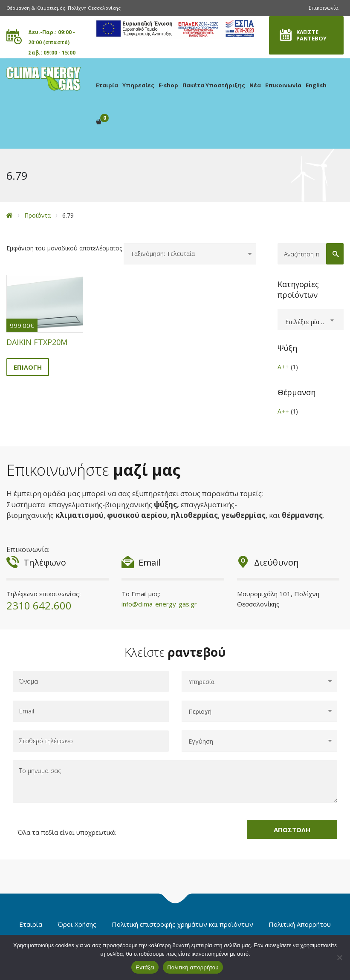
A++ (283, 367)
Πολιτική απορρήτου (193, 967)
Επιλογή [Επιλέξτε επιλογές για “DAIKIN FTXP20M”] (28, 367)
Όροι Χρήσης (77, 924)
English (316, 85)
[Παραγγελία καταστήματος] (190, 254)
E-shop (168, 85)
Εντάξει (145, 967)
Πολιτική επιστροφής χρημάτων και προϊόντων (182, 924)
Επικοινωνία (324, 8)
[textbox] (311, 322)
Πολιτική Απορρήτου (300, 924)
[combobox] (311, 319)
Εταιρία (107, 85)
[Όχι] (339, 957)
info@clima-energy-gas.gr (159, 604)
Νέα (255, 85)
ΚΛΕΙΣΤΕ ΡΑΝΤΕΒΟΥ (311, 35)
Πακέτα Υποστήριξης (214, 85)
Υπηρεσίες (138, 85)
